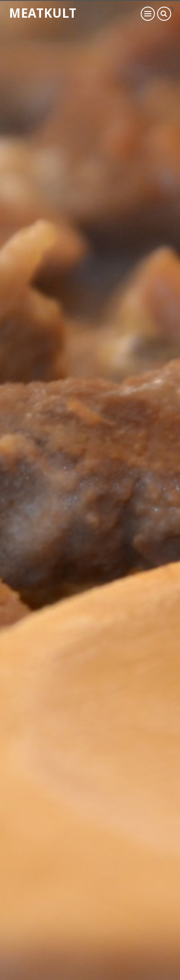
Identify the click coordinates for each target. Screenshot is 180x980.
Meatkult (43, 13)
